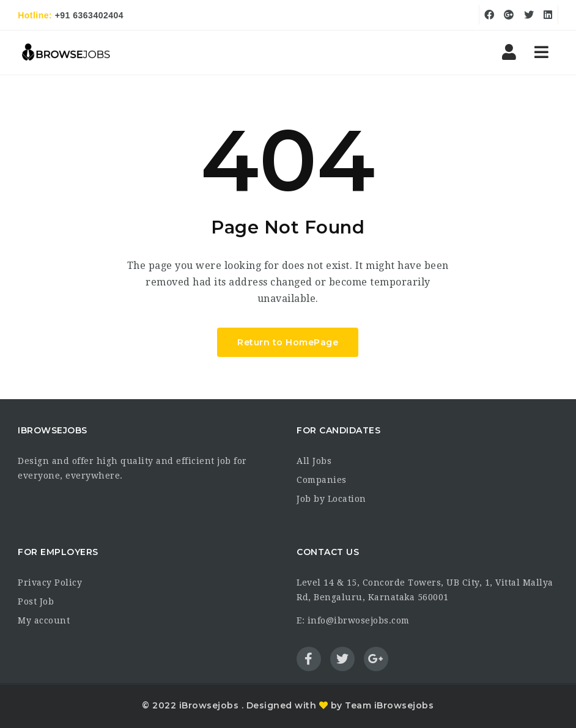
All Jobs (314, 461)
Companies (322, 480)
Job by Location (331, 499)
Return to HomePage (288, 342)
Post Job (36, 601)
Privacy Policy (50, 583)
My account (44, 620)
